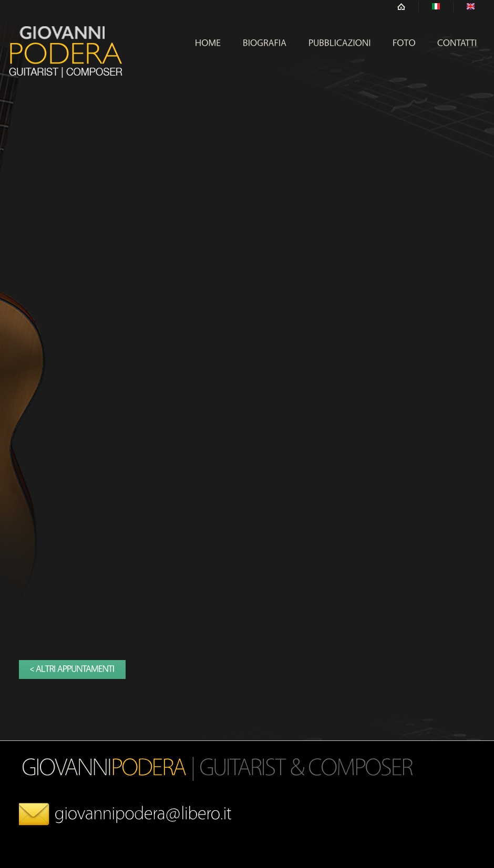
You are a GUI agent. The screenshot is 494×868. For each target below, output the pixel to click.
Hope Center (66, 52)
